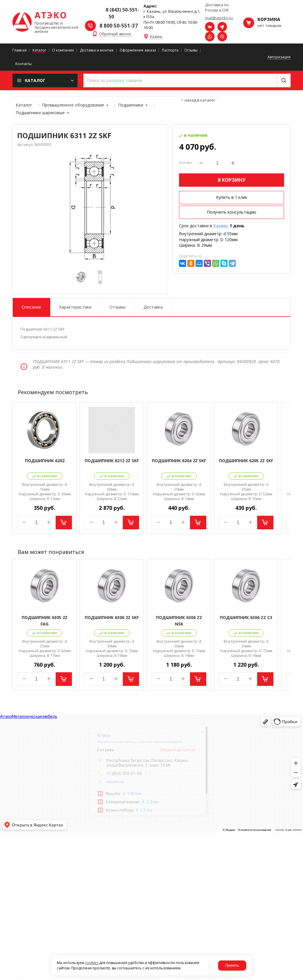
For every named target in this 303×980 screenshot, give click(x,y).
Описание (31, 307)
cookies (92, 963)
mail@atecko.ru (219, 18)
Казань (156, 37)
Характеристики (75, 307)
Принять (232, 966)
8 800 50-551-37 (119, 26)
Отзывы (117, 307)
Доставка (153, 307)
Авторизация (279, 57)
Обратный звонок (115, 34)
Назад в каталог (200, 100)
